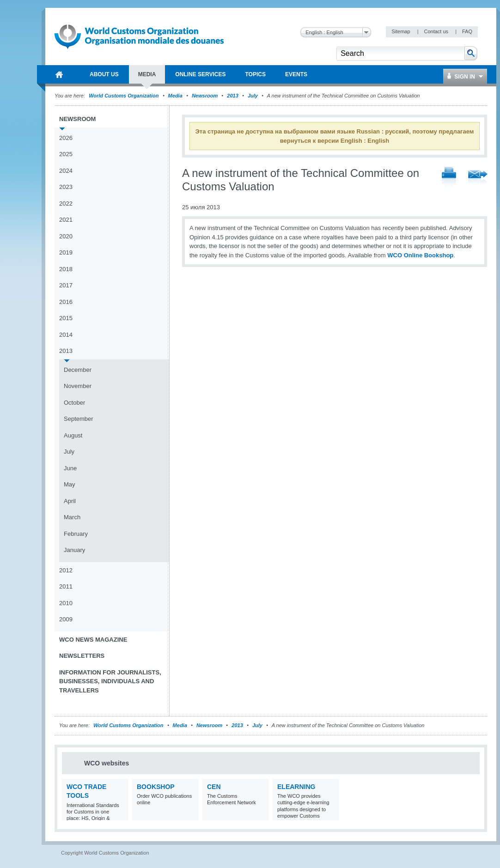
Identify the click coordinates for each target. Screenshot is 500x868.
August (73, 435)
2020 (66, 236)
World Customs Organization (124, 96)
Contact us (437, 31)
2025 (66, 154)
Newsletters (82, 656)
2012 (66, 570)
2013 (232, 96)
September (79, 419)
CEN (214, 787)
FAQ (467, 31)
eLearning (296, 787)
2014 (66, 335)
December (78, 370)
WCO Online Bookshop (420, 255)
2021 (66, 220)
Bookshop (156, 787)
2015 (66, 318)
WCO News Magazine (93, 640)
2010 (66, 603)
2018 (66, 269)
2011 (66, 586)
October (74, 403)
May (70, 484)
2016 (66, 302)
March (72, 517)
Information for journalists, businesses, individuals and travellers (110, 681)
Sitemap (401, 31)
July (253, 96)
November (78, 386)
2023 (66, 187)
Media (175, 96)
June (70, 468)
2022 (66, 203)
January (74, 550)
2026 (66, 138)
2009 (66, 619)
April (70, 501)
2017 (66, 285)
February (76, 534)
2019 (66, 252)
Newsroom (205, 96)
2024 (66, 171)
